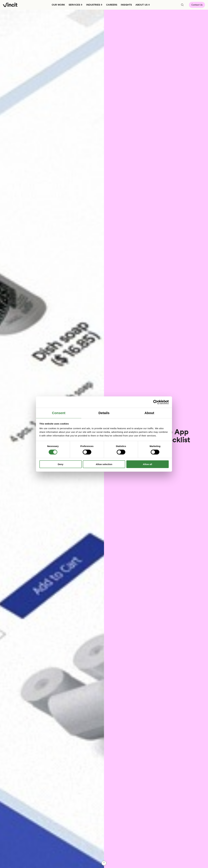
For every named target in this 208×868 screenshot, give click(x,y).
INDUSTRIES (93, 5)
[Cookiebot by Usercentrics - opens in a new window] (155, 402)
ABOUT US (141, 5)
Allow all (147, 464)
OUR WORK (58, 5)
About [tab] (149, 413)
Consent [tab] (59, 413)
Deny (61, 464)
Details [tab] (104, 413)
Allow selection (104, 464)
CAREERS (111, 5)
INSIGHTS (126, 5)
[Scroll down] (104, 863)
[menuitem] (58, 6)
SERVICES (74, 5)
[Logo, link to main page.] (10, 5)
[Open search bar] (182, 5)
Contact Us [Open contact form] (197, 5)
